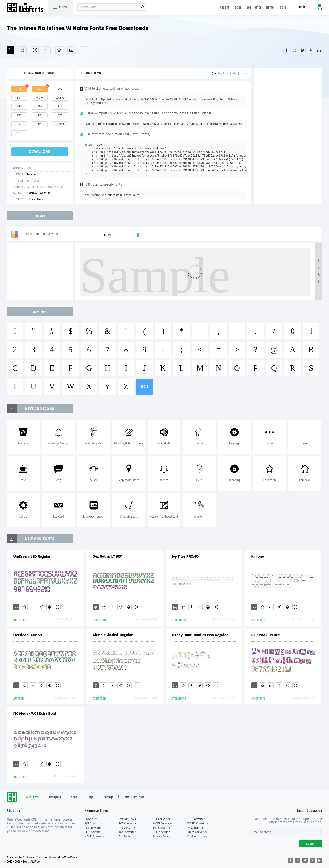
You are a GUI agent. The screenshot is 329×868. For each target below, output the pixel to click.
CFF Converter (93, 832)
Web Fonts (32, 797)
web (40, 89)
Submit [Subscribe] (311, 844)
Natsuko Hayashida (38, 193)
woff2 (60, 98)
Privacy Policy (162, 837)
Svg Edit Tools (127, 819)
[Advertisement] (288, 136)
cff (60, 115)
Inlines (31, 199)
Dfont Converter (197, 832)
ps (40, 115)
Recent (224, 8)
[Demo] (35, 50)
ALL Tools (125, 837)
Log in (302, 7)
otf (19, 107)
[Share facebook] (286, 50)
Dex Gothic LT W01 (108, 556)
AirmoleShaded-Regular (113, 635)
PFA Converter (93, 828)
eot (19, 98)
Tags (90, 797)
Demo (270, 8)
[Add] (11, 50)
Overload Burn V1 (28, 635)
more (145, 387)
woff (40, 98)
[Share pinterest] (311, 50)
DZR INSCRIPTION (266, 635)
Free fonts (27, 8)
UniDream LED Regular (32, 556)
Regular (31, 175)
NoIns (41, 199)
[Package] (59, 50)
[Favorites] (23, 50)
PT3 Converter (162, 828)
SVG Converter (93, 824)
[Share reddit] (295, 50)
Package (108, 797)
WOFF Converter (163, 824)
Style (74, 797)
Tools (282, 8)
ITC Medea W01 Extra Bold (35, 713)
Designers (55, 797)
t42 (19, 124)
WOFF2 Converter (198, 824)
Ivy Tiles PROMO (185, 556)
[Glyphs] (47, 50)
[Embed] (49, 607)
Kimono (258, 556)
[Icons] (71, 50)
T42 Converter (127, 832)
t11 (40, 124)
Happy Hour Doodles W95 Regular (200, 635)
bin (60, 107)
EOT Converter (127, 824)
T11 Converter (161, 832)
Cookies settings (197, 837)
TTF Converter (162, 819)
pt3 (19, 115)
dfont (60, 124)
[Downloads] (33, 607)
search (143, 7)
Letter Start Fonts (134, 797)
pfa (40, 107)
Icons (238, 8)
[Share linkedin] (319, 50)
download (40, 152)
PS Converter (195, 828)
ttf (19, 89)
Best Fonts (254, 8)
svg (60, 89)
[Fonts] (83, 50)
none (19, 133)
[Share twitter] (303, 50)
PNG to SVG (92, 819)
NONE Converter (94, 837)
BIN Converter (127, 828)
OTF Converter (196, 819)
